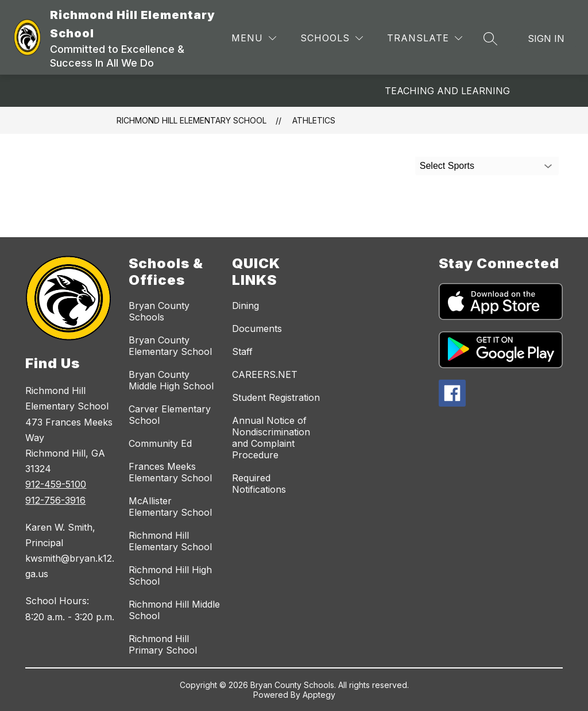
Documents (257, 329)
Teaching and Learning (447, 91)
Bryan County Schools (159, 311)
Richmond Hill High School (170, 575)
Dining (245, 306)
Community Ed (160, 443)
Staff (242, 351)
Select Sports (447, 166)
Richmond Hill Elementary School (192, 120)
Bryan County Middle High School (171, 380)
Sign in (546, 38)
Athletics (314, 120)
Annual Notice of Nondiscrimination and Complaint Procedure (271, 438)
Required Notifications (259, 484)
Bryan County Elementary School (170, 346)
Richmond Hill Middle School (174, 610)
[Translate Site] (425, 38)
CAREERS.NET (265, 374)
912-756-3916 (55, 500)
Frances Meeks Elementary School (170, 472)
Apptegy (319, 695)
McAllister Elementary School (170, 507)
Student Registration (276, 397)
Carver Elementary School (170, 415)
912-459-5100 (56, 484)
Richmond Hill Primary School (163, 644)
